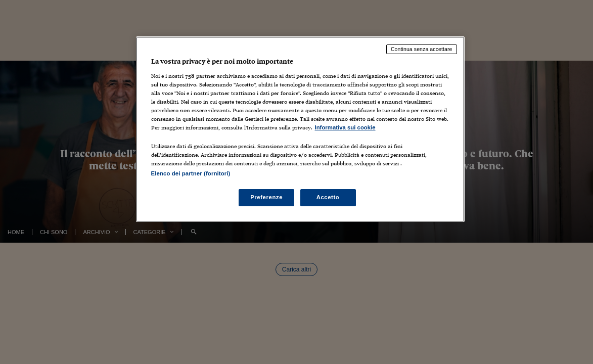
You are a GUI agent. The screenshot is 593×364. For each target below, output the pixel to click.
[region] (300, 129)
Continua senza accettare (422, 49)
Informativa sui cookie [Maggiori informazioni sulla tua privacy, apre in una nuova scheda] (345, 127)
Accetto (328, 197)
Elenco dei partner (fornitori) (191, 173)
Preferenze (266, 197)
